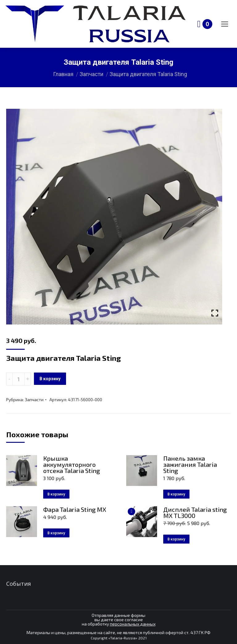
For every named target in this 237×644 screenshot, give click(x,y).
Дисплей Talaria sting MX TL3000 (195, 512)
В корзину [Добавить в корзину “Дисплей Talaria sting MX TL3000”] (176, 539)
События (19, 584)
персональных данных (133, 624)
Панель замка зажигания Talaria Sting (190, 464)
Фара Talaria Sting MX (75, 509)
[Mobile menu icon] (225, 24)
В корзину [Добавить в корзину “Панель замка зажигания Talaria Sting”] (176, 494)
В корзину (50, 379)
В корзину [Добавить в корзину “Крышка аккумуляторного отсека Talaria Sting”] (56, 494)
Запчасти (34, 399)
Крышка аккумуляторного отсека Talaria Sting (72, 464)
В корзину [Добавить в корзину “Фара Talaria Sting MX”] (56, 533)
